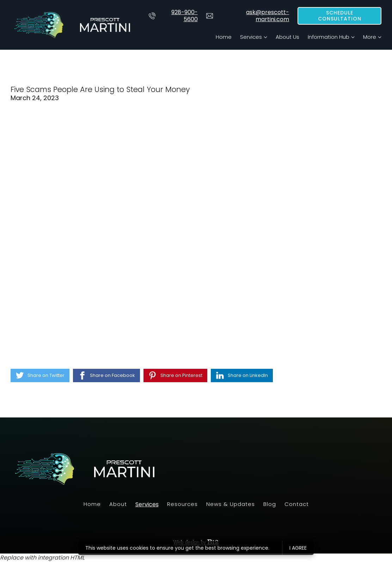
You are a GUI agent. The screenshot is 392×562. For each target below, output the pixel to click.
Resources (182, 504)
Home (224, 37)
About (118, 504)
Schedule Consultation (340, 16)
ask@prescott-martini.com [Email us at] (248, 16)
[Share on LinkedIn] (242, 375)
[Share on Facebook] (106, 375)
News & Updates (231, 504)
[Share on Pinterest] (175, 375)
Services (251, 37)
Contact (297, 504)
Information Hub (329, 37)
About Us (287, 37)
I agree (298, 548)
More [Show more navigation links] (370, 37)
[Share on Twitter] (40, 375)
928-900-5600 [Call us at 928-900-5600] (173, 16)
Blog (270, 504)
